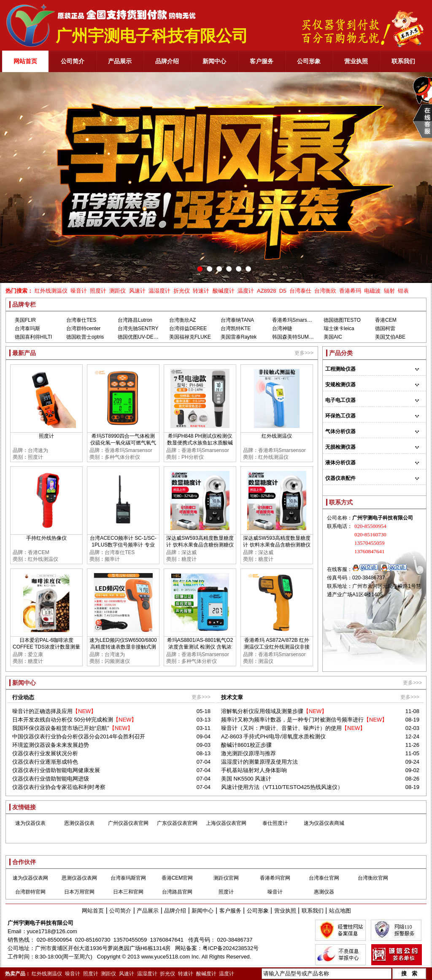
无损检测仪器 (340, 447)
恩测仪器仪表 (79, 823)
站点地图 (340, 911)
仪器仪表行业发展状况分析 (45, 753)
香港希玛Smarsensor (296, 320)
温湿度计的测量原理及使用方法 (259, 762)
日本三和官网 (128, 892)
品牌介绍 (175, 911)
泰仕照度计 (275, 823)
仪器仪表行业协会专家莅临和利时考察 (59, 787)
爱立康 (35, 654)
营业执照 (285, 911)
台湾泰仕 (300, 291)
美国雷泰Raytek (239, 337)
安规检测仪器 (340, 385)
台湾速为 (38, 450)
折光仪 (182, 291)
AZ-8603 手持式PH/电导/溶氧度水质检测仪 (273, 736)
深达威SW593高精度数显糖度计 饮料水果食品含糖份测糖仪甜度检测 (200, 545)
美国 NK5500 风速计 (246, 779)
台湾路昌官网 (177, 892)
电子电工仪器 (340, 400)
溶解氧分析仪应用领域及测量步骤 (262, 711)
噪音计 (79, 291)
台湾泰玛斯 (27, 328)
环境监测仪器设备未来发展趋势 (51, 745)
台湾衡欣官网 (373, 878)
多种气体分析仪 (122, 457)
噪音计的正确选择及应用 (42, 711)
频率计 (112, 559)
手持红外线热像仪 (46, 538)
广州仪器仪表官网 (128, 823)
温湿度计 (159, 291)
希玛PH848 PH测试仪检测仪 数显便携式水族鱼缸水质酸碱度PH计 (200, 443)
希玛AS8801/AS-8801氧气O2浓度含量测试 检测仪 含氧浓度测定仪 (200, 647)
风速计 (137, 291)
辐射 (389, 291)
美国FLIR (25, 320)
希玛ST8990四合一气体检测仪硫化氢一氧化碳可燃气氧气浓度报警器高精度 (123, 443)
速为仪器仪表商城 (324, 823)
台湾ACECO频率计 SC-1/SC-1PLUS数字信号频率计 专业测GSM (123, 545)
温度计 (246, 291)
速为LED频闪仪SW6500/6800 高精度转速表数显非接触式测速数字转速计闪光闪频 (123, 647)
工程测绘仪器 (340, 369)
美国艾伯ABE (390, 337)
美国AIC (333, 337)
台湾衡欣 (325, 291)
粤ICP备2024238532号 (231, 948)
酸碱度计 (224, 291)
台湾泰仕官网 (324, 878)
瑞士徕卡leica (339, 328)
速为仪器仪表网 (30, 878)
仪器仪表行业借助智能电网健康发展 (56, 770)
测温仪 (266, 661)
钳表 (403, 291)
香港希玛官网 (275, 878)
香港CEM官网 (177, 878)
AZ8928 (267, 291)
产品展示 (148, 911)
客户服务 (230, 911)
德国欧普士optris (85, 337)
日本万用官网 (79, 892)
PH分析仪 (193, 457)
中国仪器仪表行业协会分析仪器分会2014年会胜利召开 (79, 736)
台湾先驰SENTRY (138, 328)
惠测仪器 (324, 892)
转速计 (201, 291)
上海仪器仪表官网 (226, 823)
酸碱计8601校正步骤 (246, 745)
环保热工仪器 (340, 416)
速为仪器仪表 (30, 823)
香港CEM (386, 320)
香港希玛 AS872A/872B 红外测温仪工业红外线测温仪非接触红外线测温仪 (277, 647)
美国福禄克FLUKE (190, 337)
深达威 (189, 552)
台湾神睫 (282, 328)
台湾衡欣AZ (182, 320)
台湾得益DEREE (188, 328)
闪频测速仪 (117, 661)
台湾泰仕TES (81, 320)
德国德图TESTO (342, 320)
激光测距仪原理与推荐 (248, 753)
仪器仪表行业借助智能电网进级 (51, 779)
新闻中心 (202, 911)
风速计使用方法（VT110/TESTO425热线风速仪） (282, 787)
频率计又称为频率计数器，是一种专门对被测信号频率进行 (292, 720)
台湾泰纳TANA (237, 320)
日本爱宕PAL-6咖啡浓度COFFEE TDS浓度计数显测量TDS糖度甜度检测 (46, 647)
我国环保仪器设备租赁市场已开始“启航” (61, 728)
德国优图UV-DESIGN (142, 337)
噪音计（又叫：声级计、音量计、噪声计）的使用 (281, 728)
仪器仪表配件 (340, 478)
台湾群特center (83, 328)
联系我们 (313, 911)
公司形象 (258, 911)
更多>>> (304, 353)
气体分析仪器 (340, 431)
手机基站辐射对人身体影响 (254, 770)
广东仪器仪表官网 (177, 823)
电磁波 (372, 291)
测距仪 (117, 291)
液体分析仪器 (340, 463)
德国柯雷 (385, 328)
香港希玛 (350, 291)
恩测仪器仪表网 (79, 878)
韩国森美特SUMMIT (295, 337)
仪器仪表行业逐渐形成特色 (45, 762)
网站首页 (93, 911)
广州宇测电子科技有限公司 (40, 923)
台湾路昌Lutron (135, 320)
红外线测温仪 (51, 291)
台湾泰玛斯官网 (128, 878)
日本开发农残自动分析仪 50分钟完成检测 (63, 720)
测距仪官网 (226, 878)
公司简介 (120, 911)
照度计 (98, 291)
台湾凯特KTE (236, 328)
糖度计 (189, 559)
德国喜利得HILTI (33, 337)
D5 (283, 291)
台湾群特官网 (30, 892)
